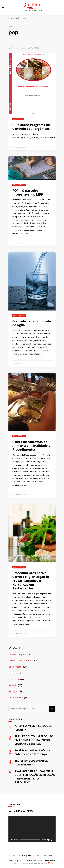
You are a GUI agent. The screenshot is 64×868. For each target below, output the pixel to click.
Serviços (13, 691)
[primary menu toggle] (3, 7)
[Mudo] (48, 840)
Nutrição (13, 685)
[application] (32, 829)
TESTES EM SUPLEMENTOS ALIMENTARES (31, 763)
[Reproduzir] (12, 840)
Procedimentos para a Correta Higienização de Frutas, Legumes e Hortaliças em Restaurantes (31, 581)
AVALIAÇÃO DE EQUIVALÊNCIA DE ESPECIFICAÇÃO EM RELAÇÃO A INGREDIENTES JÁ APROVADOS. (35, 777)
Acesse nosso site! (46, 856)
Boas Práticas (19, 185)
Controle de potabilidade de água (32, 323)
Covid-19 (13, 673)
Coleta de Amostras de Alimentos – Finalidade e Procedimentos (31, 446)
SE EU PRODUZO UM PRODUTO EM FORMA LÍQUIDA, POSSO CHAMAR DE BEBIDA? (34, 740)
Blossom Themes (21, 863)
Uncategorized (16, 698)
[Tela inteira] (52, 840)
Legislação (18, 119)
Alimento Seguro (17, 655)
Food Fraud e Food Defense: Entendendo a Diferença (33, 752)
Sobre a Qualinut (26, 856)
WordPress (49, 863)
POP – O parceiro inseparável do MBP (28, 192)
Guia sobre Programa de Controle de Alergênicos (31, 127)
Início (12, 856)
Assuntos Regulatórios (20, 661)
